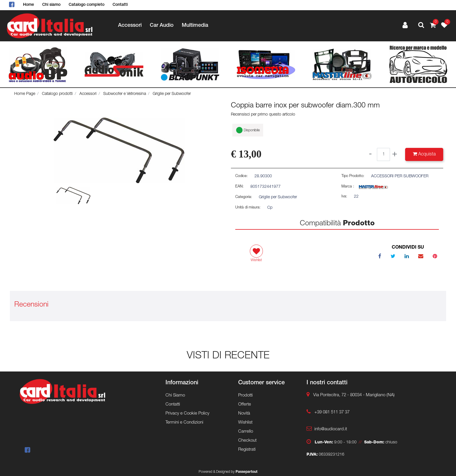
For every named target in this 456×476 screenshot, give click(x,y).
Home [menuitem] (28, 5)
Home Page (25, 94)
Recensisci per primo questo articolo (263, 115)
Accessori (88, 94)
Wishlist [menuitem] (245, 423)
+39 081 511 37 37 (332, 412)
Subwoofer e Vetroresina (125, 94)
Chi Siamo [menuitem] (175, 396)
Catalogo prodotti (57, 94)
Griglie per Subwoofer (172, 94)
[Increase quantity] (395, 154)
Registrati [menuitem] (247, 450)
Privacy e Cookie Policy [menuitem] (187, 414)
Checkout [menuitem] (247, 441)
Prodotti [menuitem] (245, 396)
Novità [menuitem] (244, 414)
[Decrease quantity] (370, 154)
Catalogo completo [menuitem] (87, 5)
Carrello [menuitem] (246, 432)
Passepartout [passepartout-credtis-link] (246, 472)
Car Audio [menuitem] (162, 26)
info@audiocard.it (331, 429)
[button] (119, 151)
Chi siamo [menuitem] (51, 5)
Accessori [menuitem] (130, 26)
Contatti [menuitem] (120, 5)
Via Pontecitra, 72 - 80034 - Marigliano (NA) (354, 395)
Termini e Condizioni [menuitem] (184, 423)
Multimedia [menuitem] (195, 26)
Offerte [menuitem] (245, 405)
